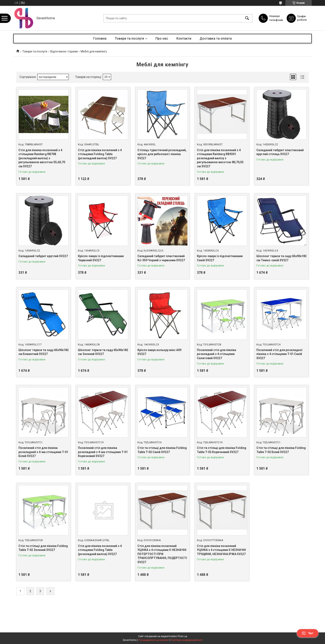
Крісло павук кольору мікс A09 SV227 (159, 352)
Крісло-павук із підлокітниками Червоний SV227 (101, 258)
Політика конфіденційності (187, 640)
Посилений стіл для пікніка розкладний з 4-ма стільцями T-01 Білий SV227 (43, 452)
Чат (308, 633)
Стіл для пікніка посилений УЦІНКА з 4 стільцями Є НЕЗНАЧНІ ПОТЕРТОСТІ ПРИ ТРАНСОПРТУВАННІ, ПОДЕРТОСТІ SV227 (162, 554)
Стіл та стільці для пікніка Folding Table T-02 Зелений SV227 (43, 548)
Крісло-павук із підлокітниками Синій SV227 (220, 258)
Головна (100, 38)
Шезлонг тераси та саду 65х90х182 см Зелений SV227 (103, 352)
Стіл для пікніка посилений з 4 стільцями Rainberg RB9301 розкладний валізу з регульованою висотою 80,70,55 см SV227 (220, 158)
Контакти (184, 38)
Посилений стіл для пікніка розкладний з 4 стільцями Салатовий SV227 (216, 354)
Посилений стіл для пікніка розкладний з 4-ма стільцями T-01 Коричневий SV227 (103, 452)
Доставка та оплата (216, 38)
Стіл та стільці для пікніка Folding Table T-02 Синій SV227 (162, 450)
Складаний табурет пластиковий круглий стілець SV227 (280, 152)
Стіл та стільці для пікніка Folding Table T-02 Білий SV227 (281, 450)
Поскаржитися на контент (154, 640)
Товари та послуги (129, 38)
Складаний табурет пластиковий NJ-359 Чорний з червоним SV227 (161, 258)
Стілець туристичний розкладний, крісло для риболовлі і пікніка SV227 (162, 154)
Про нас (162, 38)
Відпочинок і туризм (64, 51)
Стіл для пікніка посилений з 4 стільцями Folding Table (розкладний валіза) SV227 (100, 154)
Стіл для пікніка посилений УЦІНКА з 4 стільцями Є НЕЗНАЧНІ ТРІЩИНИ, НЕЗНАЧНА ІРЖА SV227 (221, 550)
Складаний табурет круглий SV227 (43, 256)
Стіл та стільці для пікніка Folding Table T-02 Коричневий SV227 (222, 450)
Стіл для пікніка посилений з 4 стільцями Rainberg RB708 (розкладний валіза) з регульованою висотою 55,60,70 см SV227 (42, 158)
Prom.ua (182, 636)
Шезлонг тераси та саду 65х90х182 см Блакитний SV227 (44, 352)
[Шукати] (247, 18)
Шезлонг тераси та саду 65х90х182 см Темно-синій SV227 (281, 258)
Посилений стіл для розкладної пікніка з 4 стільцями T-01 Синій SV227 (279, 354)
